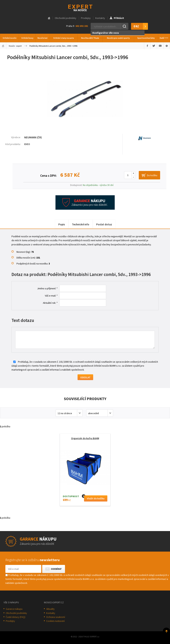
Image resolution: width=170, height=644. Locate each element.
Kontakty (100, 18)
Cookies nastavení (55, 621)
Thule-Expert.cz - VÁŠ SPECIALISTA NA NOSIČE (85, 7)
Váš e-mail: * (51, 296)
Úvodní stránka (3, 46)
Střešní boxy (27, 38)
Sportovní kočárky (146, 38)
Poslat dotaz (104, 224)
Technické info (81, 224)
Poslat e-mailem (160, 46)
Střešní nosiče (10, 38)
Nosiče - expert (15, 46)
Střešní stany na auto (64, 38)
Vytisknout (167, 46)
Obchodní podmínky (66, 18)
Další (164, 37)
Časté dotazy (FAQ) (16, 617)
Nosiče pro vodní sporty (118, 38)
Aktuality (50, 609)
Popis (62, 224)
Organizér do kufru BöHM (85, 438)
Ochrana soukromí (56, 617)
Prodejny (86, 18)
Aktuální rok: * (50, 303)
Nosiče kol (42, 38)
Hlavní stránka (49, 18)
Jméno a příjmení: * (47, 288)
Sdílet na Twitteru (154, 46)
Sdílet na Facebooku (147, 46)
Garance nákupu (14, 609)
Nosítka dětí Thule (90, 38)
